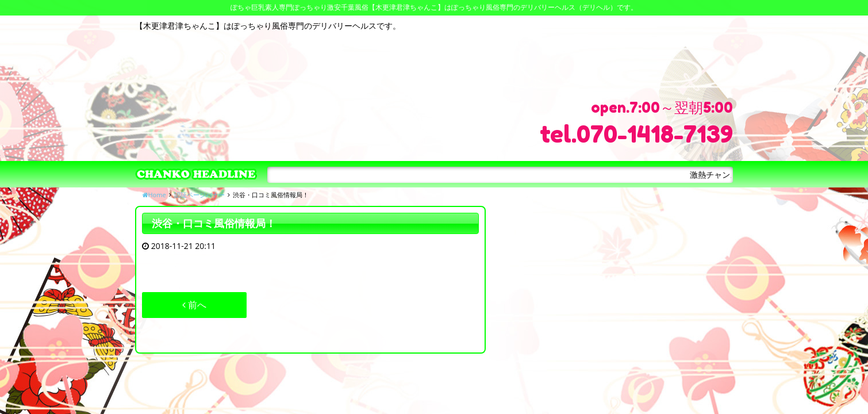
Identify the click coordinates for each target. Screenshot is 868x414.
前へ (194, 305)
